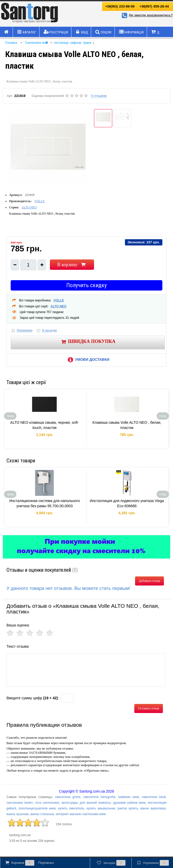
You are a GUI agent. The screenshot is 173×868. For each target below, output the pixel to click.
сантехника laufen (20, 803)
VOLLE (39, 201)
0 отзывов (99, 96)
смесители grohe (68, 797)
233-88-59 (120, 6)
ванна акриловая (153, 808)
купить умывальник (101, 808)
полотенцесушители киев (37, 808)
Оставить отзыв (149, 708)
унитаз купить (128, 808)
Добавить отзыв (149, 581)
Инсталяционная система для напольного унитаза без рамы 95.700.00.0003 (44, 503)
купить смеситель (71, 808)
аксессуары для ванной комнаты (86, 803)
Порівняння (22, 331)
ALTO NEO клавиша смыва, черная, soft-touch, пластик (44, 425)
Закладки (111, 863)
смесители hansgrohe (99, 797)
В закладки (46, 331)
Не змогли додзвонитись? (147, 15)
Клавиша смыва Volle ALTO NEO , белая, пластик (127, 425)
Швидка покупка (88, 342)
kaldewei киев (129, 797)
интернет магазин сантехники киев (81, 814)
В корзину (72, 265)
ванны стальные (42, 814)
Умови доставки (88, 359)
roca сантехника (47, 803)
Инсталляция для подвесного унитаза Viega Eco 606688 (127, 503)
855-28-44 (154, 6)
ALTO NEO (29, 207)
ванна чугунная (18, 814)
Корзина (29, 863)
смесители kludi (154, 797)
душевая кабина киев (129, 803)
